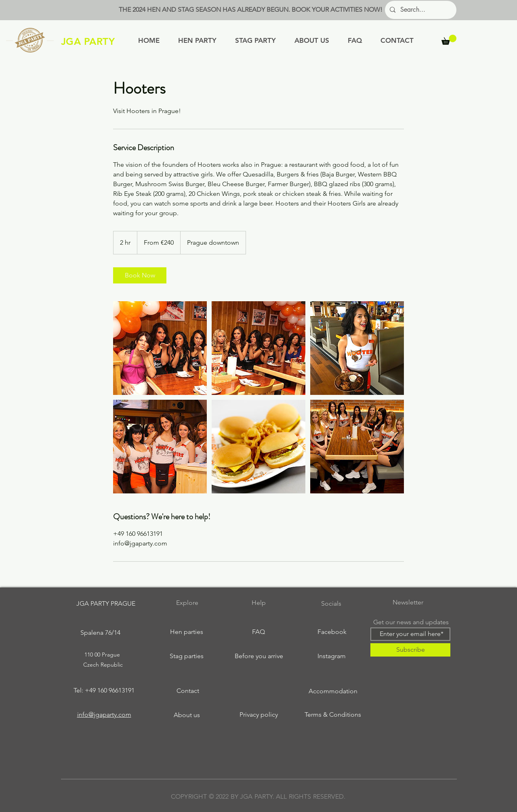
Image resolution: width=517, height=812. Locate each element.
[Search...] (420, 10)
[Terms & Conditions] (333, 715)
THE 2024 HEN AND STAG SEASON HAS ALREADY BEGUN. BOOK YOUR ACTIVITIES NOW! (251, 9)
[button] (449, 40)
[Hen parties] (187, 632)
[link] (140, 275)
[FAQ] (258, 632)
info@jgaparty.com (104, 714)
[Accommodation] (333, 691)
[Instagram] (332, 656)
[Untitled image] (160, 348)
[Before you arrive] (259, 656)
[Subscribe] (410, 650)
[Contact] (188, 691)
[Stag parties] (187, 656)
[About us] (187, 715)
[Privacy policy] (258, 715)
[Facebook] (332, 632)
